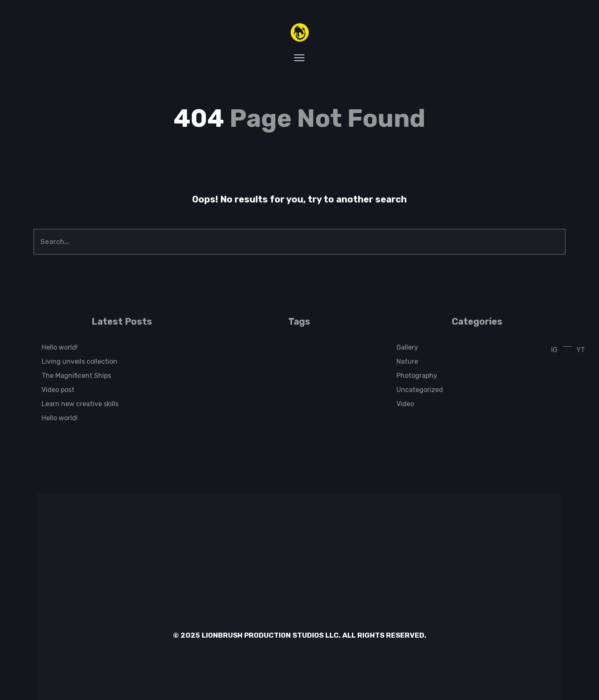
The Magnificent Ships (76, 376)
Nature (407, 361)
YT (581, 350)
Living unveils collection (79, 361)
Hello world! (60, 347)
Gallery (407, 347)
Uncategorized (420, 390)
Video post (58, 390)
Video (405, 404)
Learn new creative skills (80, 404)
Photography (417, 376)
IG (554, 350)
